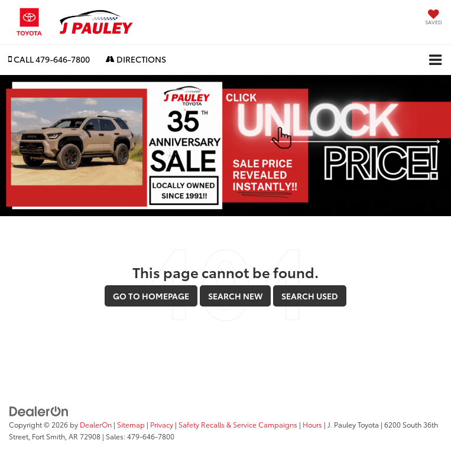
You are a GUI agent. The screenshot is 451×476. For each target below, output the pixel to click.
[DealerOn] (39, 410)
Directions (136, 59)
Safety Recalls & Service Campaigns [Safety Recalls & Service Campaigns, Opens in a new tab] (238, 424)
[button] (49, 59)
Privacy (162, 424)
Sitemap (131, 424)
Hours (312, 424)
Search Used (310, 296)
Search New (235, 296)
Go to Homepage (151, 296)
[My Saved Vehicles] (434, 18)
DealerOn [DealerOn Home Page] (96, 424)
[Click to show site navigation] (435, 60)
